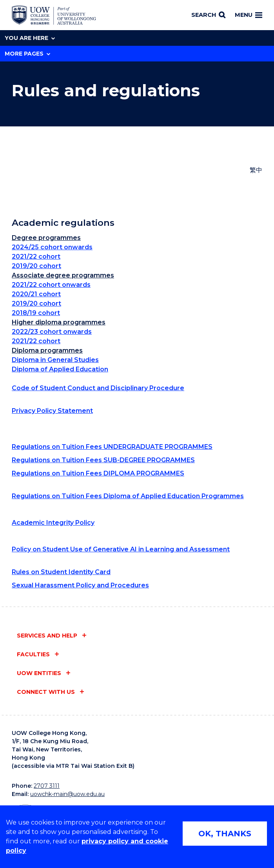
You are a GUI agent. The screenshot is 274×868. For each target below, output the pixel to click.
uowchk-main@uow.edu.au (67, 794)
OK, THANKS (225, 834)
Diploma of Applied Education (60, 369)
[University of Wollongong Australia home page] (54, 15)
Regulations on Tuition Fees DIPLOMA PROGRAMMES (98, 473)
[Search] (208, 15)
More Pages (27, 54)
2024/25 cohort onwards (52, 247)
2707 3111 (47, 786)
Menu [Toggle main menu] (249, 15)
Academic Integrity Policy (53, 523)
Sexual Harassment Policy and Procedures (80, 585)
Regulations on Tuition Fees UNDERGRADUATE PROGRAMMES (112, 447)
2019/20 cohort (36, 266)
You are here (30, 38)
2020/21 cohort (36, 294)
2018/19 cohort (36, 313)
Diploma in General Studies (55, 360)
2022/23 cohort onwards (52, 332)
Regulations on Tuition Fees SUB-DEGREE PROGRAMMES (103, 460)
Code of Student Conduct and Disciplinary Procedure (98, 388)
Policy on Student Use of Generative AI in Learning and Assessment (121, 549)
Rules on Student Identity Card (61, 572)
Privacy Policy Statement (52, 411)
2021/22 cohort (36, 257)
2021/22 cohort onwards (51, 285)
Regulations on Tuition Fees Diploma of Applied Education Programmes (128, 496)
